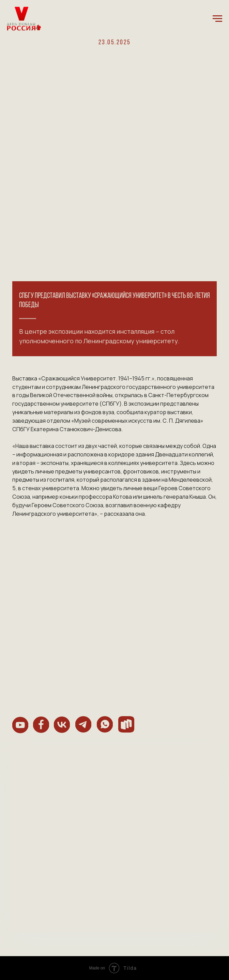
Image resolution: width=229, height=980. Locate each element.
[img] (20, 725)
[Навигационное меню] (217, 19)
